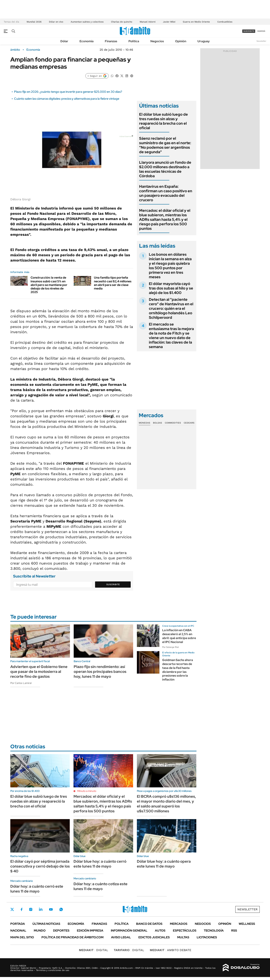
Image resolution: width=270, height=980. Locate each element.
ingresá (261, 31)
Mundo (40, 931)
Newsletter (261, 41)
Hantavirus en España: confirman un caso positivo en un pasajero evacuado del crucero (166, 193)
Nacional (18, 931)
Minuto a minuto (87, 791)
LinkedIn (41, 909)
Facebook (22, 909)
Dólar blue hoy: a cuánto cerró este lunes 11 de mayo (100, 864)
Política (134, 41)
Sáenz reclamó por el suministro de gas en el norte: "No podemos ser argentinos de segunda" (165, 145)
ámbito (15, 50)
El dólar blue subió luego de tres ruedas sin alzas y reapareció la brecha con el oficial (163, 121)
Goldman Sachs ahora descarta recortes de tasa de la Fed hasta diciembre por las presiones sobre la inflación (178, 670)
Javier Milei (169, 22)
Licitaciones (207, 937)
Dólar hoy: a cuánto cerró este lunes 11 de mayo (37, 889)
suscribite (249, 31)
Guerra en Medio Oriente (196, 22)
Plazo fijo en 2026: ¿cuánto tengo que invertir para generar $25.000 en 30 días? (68, 92)
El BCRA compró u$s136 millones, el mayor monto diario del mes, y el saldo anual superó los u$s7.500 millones (166, 804)
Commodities (173, 423)
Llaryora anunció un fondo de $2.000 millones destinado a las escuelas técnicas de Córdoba (165, 169)
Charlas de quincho (122, 22)
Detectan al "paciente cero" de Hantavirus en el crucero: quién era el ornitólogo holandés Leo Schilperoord (171, 308)
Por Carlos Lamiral (21, 683)
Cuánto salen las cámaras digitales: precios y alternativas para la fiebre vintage (67, 99)
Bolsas (157, 423)
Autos (160, 931)
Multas (183, 937)
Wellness (247, 924)
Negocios (157, 41)
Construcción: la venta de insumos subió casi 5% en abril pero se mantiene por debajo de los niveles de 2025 (49, 285)
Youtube (51, 910)
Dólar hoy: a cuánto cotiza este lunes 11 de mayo (100, 886)
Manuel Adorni (148, 22)
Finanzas (111, 41)
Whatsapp (61, 909)
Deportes (61, 931)
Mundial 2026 (34, 22)
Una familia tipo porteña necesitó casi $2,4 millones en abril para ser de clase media (113, 283)
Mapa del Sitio (22, 937)
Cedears (189, 423)
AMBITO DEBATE (171, 950)
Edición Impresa (90, 931)
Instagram (31, 909)
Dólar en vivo (56, 22)
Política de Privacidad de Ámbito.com (72, 937)
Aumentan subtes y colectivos (87, 22)
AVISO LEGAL (121, 937)
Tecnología (214, 931)
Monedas (144, 423)
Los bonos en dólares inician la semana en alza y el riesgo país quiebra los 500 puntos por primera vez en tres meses (170, 266)
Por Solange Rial (170, 647)
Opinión (181, 41)
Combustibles (225, 22)
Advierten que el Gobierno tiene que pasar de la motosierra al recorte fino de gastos (39, 672)
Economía (87, 41)
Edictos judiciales (154, 937)
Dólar (64, 41)
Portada (18, 924)
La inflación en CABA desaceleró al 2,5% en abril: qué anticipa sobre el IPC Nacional (179, 636)
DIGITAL (94, 950)
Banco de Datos (149, 924)
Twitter (12, 909)
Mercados (179, 924)
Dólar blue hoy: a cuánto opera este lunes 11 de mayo (164, 864)
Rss (234, 931)
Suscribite (113, 584)
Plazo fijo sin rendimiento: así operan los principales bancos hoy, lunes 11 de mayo (100, 672)
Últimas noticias (46, 924)
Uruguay (204, 41)
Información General (129, 931)
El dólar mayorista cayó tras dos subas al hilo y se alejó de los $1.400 (171, 288)
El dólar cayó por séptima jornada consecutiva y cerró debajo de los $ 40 (40, 866)
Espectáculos (185, 931)
